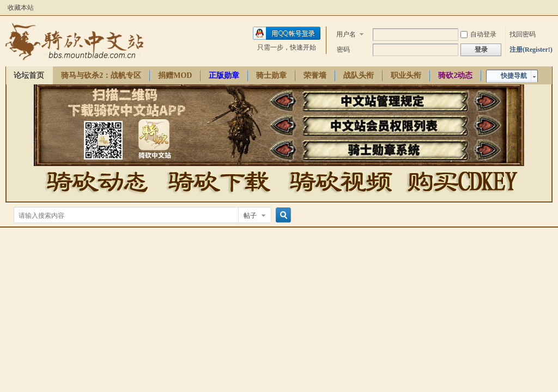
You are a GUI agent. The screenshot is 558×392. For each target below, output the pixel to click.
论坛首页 (29, 75)
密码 (343, 50)
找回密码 (523, 34)
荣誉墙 (315, 75)
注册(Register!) (531, 50)
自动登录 (478, 34)
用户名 (346, 34)
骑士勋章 (271, 75)
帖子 (250, 216)
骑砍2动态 (455, 75)
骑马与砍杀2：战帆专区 (101, 75)
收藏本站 (21, 8)
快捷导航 (514, 76)
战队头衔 (359, 75)
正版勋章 (224, 75)
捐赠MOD (175, 75)
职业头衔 (406, 75)
